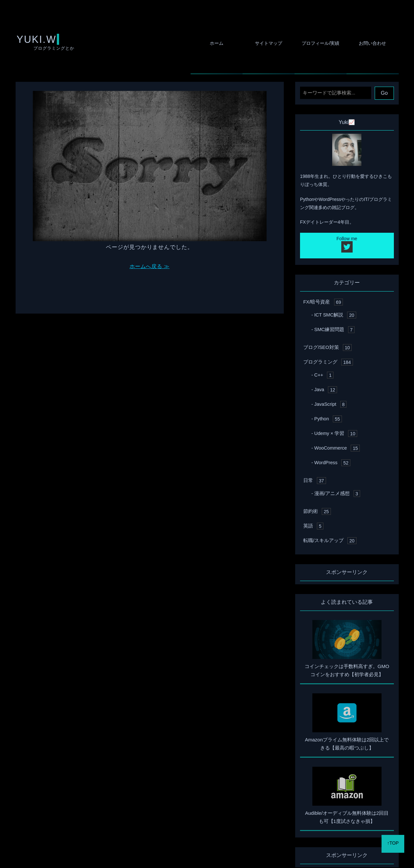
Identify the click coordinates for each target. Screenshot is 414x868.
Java (325, 403)
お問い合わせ (370, 43)
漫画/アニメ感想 (336, 507)
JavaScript (330, 417)
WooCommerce (336, 461)
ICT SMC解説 (334, 328)
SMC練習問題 (333, 343)
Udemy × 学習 (335, 446)
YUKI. (31, 48)
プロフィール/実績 (312, 43)
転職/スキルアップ (328, 554)
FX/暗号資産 (322, 315)
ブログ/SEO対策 (326, 360)
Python (327, 432)
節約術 (316, 524)
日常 (314, 494)
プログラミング (327, 375)
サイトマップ (255, 43)
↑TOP (393, 849)
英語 (313, 539)
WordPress (332, 476)
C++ (323, 388)
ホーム (197, 43)
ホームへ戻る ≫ (150, 279)
